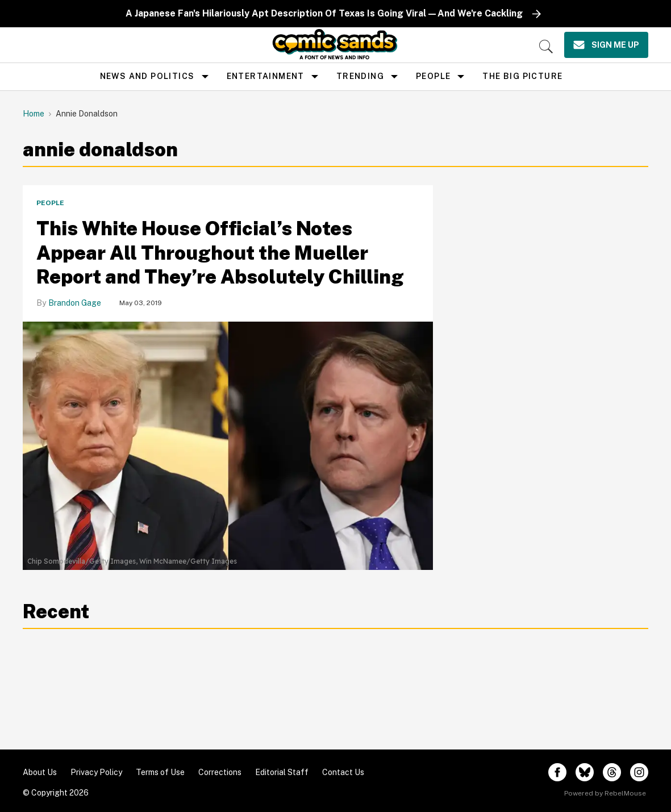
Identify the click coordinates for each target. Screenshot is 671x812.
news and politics (147, 76)
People (433, 76)
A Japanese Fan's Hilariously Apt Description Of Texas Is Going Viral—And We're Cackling (324, 13)
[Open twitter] (585, 772)
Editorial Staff (282, 772)
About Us (40, 772)
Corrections (220, 772)
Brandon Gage (75, 303)
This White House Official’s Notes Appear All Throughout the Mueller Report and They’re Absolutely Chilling (220, 253)
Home (34, 114)
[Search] (546, 47)
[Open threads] (612, 772)
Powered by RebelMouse (605, 793)
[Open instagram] (639, 772)
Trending (360, 76)
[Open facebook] (557, 772)
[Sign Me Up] (606, 45)
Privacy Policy (96, 772)
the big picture (522, 76)
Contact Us (343, 772)
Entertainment (266, 76)
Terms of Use (160, 772)
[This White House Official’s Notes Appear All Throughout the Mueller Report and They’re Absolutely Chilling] (228, 437)
